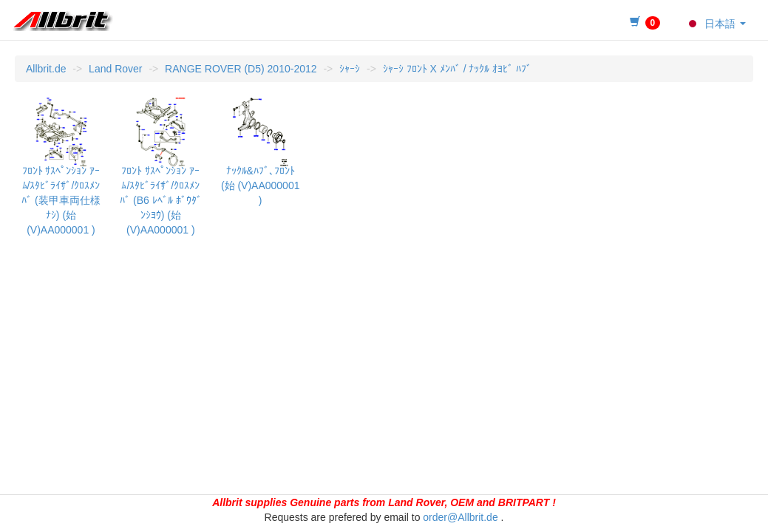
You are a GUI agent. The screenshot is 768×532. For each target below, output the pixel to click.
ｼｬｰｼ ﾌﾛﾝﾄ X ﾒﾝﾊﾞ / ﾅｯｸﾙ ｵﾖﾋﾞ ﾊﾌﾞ (457, 69)
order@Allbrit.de (460, 517)
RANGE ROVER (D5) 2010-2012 (241, 69)
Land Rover (115, 69)
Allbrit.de (46, 69)
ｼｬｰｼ (350, 69)
